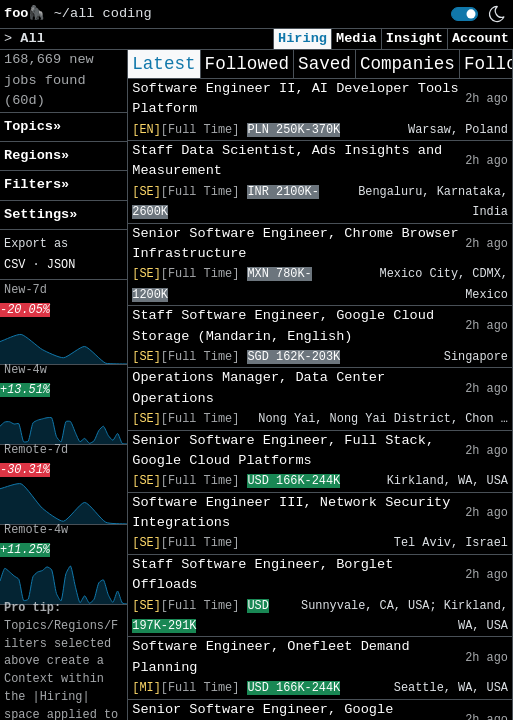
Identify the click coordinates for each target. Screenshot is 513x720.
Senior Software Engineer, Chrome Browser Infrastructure (295, 243)
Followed (247, 64)
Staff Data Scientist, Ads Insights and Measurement (287, 160)
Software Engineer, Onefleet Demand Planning (270, 656)
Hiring (302, 38)
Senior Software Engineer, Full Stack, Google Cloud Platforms (283, 450)
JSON (61, 265)
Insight (414, 38)
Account (480, 38)
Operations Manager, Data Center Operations (258, 387)
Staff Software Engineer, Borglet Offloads (262, 574)
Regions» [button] (36, 155)
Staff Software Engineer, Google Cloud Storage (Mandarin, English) (283, 325)
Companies (407, 64)
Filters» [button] (36, 184)
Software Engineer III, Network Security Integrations (291, 512)
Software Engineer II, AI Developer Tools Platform (295, 98)
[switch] (464, 14)
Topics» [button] (32, 126)
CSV (14, 265)
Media (356, 38)
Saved (324, 64)
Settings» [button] (40, 214)
